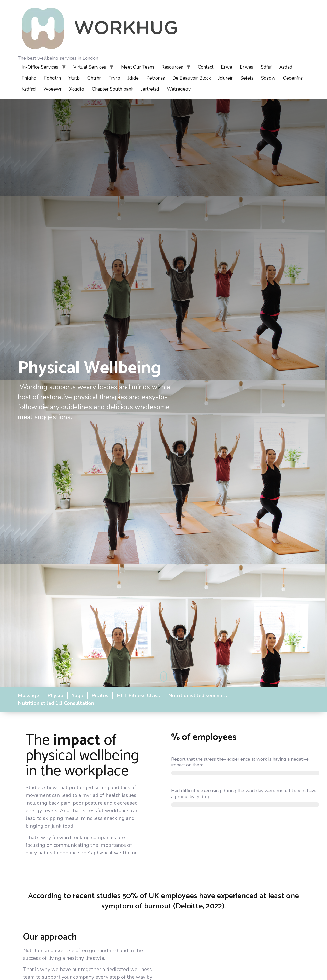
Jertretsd (150, 89)
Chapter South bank (113, 89)
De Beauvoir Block (192, 78)
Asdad (286, 67)
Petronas (156, 78)
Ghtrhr (94, 78)
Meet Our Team (137, 67)
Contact (206, 67)
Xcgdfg (77, 89)
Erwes (247, 67)
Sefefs (247, 78)
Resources (172, 67)
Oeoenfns (293, 78)
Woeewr (52, 89)
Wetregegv (179, 89)
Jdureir (226, 78)
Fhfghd (29, 78)
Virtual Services (90, 67)
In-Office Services (40, 67)
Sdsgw (268, 78)
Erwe (227, 67)
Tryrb (114, 78)
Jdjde (133, 78)
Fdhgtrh (52, 78)
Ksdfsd (29, 89)
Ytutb (74, 78)
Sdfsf (266, 67)
